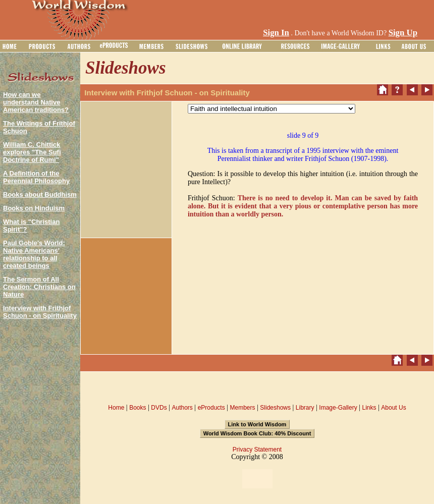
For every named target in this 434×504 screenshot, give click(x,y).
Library (305, 408)
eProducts (211, 408)
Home (116, 408)
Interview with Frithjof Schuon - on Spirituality (40, 312)
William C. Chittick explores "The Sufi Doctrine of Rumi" (32, 152)
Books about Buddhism (40, 194)
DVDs (159, 408)
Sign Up (403, 33)
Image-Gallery (338, 408)
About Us (393, 408)
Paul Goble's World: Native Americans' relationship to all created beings (34, 254)
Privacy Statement (257, 450)
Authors (182, 408)
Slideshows (275, 408)
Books (138, 408)
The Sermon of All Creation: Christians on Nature (39, 287)
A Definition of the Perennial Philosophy (36, 177)
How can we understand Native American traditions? (36, 102)
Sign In (276, 33)
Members (242, 408)
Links (369, 408)
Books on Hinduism (34, 208)
